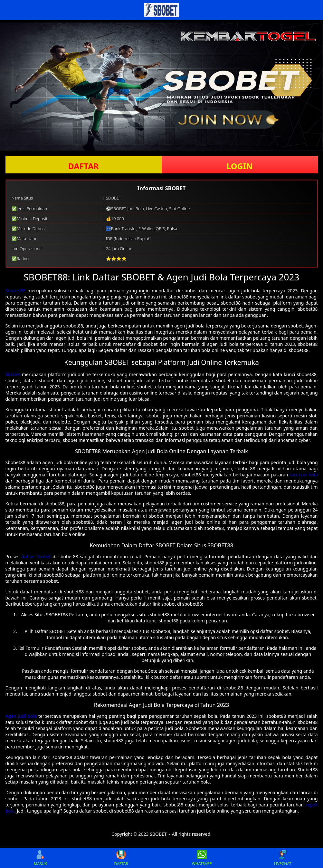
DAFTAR (83, 166)
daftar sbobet (36, 556)
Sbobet (13, 374)
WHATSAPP (202, 858)
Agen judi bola (21, 716)
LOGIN (239, 166)
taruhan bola (304, 475)
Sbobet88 (15, 291)
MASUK (40, 858)
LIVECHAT (283, 858)
